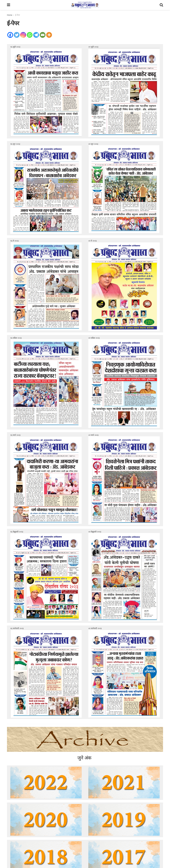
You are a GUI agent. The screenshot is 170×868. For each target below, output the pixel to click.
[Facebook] (10, 35)
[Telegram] (36, 35)
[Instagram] (23, 35)
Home (10, 15)
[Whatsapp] (30, 35)
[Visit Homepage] (85, 5)
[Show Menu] (9, 5)
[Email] (43, 35)
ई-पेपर (18, 15)
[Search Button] (161, 5)
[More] (49, 35)
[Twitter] (17, 35)
